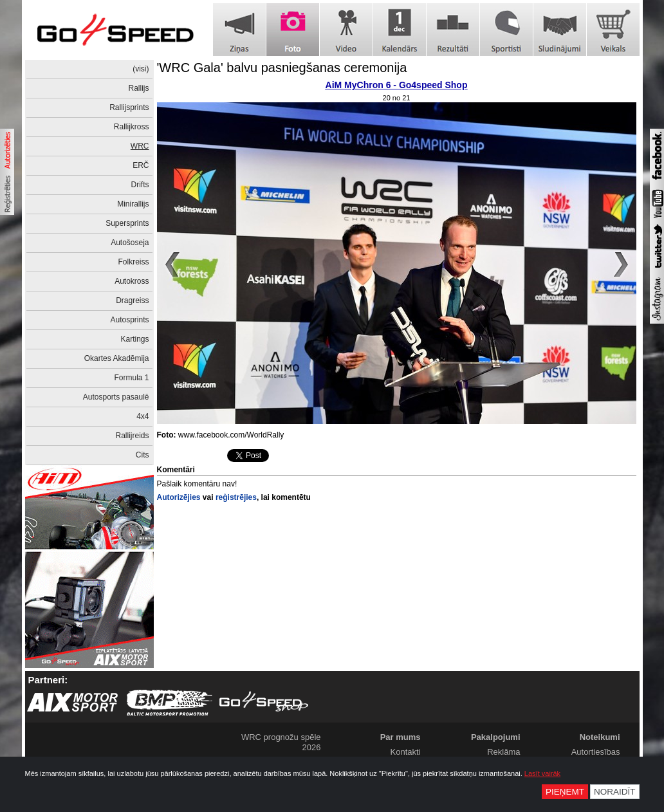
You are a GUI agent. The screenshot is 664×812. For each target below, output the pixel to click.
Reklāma (503, 752)
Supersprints (127, 223)
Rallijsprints (129, 107)
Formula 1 (131, 378)
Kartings (134, 339)
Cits (143, 455)
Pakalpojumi (496, 737)
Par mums (401, 737)
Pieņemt (565, 792)
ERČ (141, 165)
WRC (140, 146)
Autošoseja (130, 243)
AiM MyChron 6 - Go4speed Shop (397, 85)
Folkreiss (133, 262)
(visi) (141, 69)
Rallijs (138, 88)
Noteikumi (600, 737)
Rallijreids (132, 436)
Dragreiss (132, 300)
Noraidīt (615, 792)
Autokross (132, 281)
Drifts (140, 185)
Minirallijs (133, 204)
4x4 (143, 416)
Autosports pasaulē (116, 397)
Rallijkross (132, 127)
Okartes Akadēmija (117, 358)
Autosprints (129, 320)
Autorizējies (179, 497)
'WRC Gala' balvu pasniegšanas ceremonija (282, 68)
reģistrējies (236, 497)
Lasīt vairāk (542, 773)
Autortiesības (596, 752)
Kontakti (406, 752)
